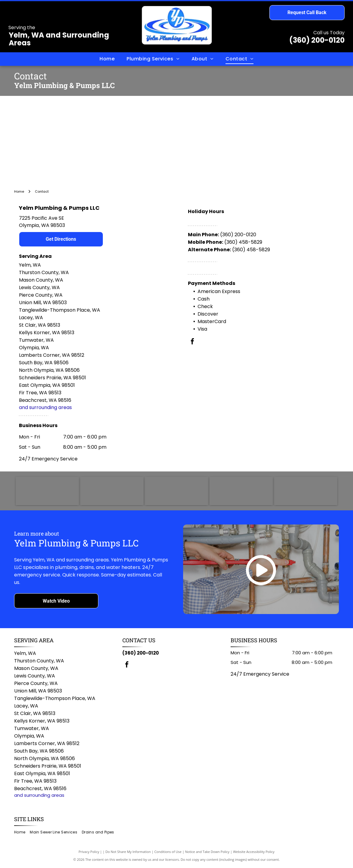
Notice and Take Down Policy (207, 853)
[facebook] (192, 342)
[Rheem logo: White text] (176, 492)
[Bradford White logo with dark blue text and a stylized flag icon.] (241, 492)
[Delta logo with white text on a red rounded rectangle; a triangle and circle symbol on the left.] (306, 492)
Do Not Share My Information (128, 853)
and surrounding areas (45, 407)
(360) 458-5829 (243, 242)
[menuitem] (107, 59)
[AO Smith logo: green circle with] (112, 492)
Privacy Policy (89, 853)
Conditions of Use (168, 853)
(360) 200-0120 (317, 40)
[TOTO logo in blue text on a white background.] (47, 492)
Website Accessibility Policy (254, 853)
